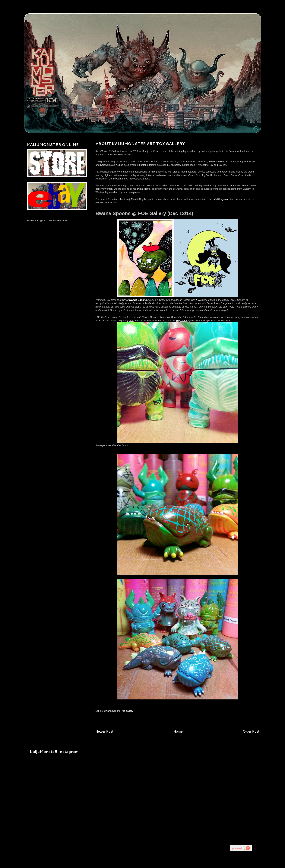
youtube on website (241, 848)
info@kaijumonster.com (226, 199)
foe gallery (128, 711)
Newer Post (104, 731)
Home (178, 731)
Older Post (251, 731)
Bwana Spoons (112, 711)
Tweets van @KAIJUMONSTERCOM (47, 220)
